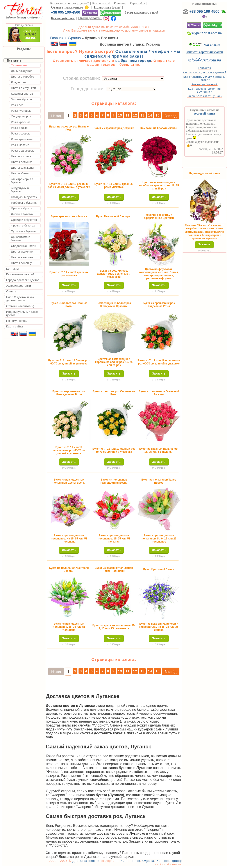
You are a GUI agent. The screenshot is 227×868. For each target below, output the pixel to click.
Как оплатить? (101, 3)
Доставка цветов (86, 861)
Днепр (177, 861)
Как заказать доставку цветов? (69, 3)
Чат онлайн (205, 45)
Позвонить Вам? (107, 7)
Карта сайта (137, 3)
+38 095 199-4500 (65, 12)
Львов (135, 861)
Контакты (120, 3)
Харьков (163, 861)
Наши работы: (90, 18)
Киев (124, 861)
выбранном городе (133, 61)
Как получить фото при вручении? (205, 90)
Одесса (148, 861)
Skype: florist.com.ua (205, 33)
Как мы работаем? (205, 84)
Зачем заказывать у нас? (142, 13)
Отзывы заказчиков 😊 (70, 7)
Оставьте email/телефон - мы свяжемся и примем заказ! (132, 54)
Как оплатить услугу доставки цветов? (205, 78)
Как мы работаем (63, 18)
